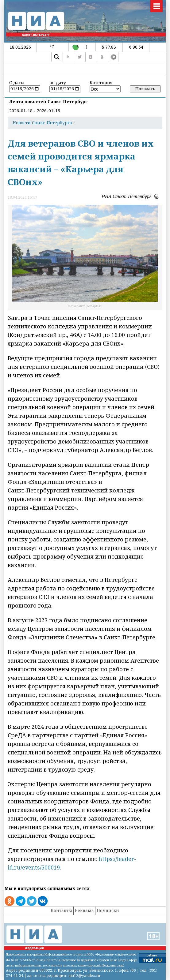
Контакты (61, 910)
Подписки (108, 910)
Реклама (84, 910)
